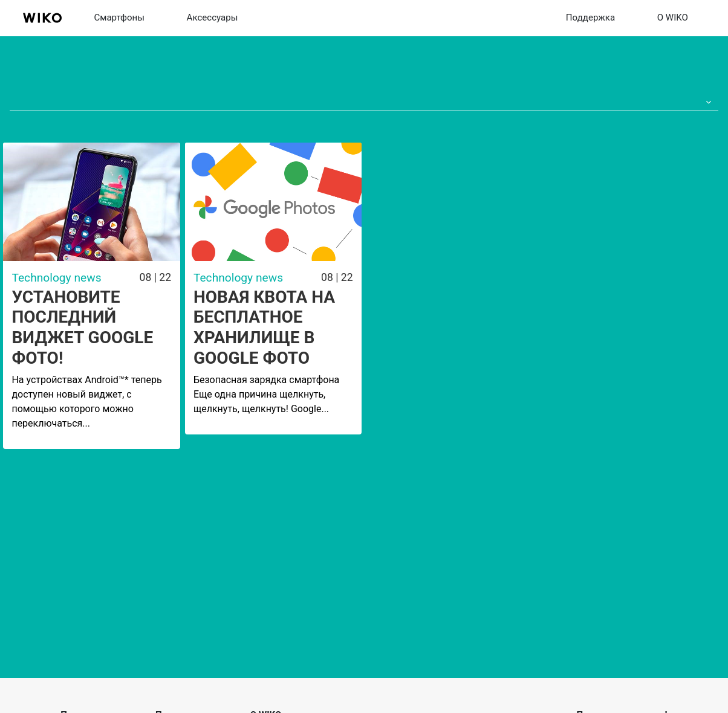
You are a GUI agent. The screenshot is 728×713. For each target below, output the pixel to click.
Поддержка (590, 18)
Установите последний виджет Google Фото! (82, 327)
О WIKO (673, 18)
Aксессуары (213, 18)
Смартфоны (119, 18)
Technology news (56, 278)
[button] (706, 103)
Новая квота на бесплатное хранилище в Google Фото (264, 327)
